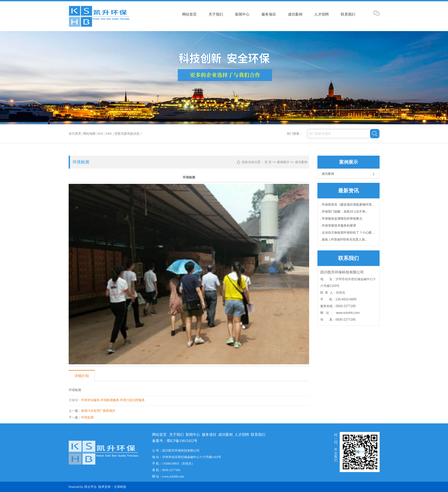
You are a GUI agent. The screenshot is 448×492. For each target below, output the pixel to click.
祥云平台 (90, 487)
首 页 (268, 162)
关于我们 (216, 14)
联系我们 (348, 14)
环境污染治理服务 (132, 400)
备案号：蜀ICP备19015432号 (175, 441)
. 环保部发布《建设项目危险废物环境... (347, 205)
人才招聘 (322, 14)
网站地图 (89, 134)
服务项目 (269, 14)
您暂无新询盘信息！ (129, 134)
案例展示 (283, 162)
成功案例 (295, 14)
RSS (100, 134)
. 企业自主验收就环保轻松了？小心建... (347, 233)
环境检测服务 (110, 400)
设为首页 (75, 134)
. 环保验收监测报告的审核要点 (341, 219)
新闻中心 (242, 14)
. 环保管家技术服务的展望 (338, 226)
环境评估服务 (90, 400)
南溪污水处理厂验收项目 (98, 411)
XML (109, 134)
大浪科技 (120, 487)
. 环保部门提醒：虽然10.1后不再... (344, 212)
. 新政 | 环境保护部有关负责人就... (344, 240)
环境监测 (87, 417)
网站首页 (189, 14)
